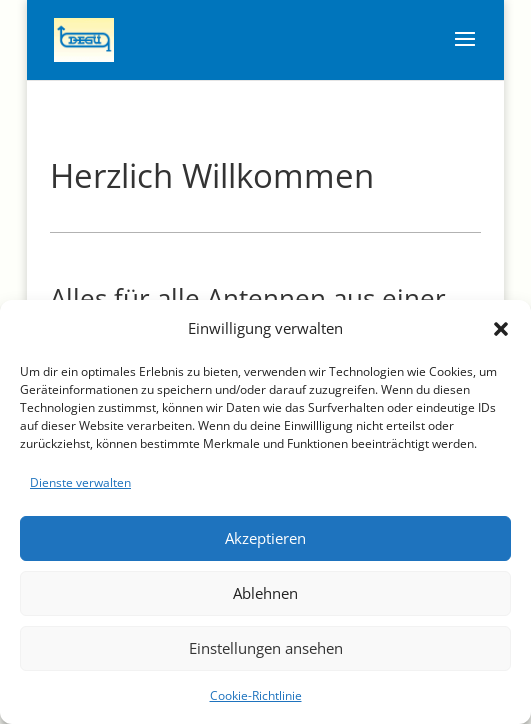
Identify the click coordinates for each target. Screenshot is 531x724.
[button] (501, 329)
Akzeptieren (265, 538)
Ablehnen (265, 593)
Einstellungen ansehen (266, 648)
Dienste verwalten (80, 482)
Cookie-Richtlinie (256, 695)
